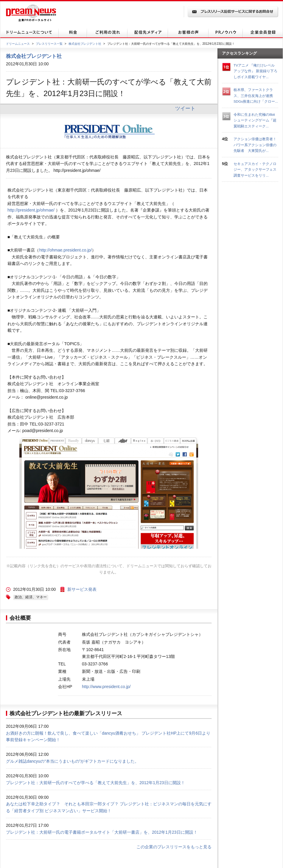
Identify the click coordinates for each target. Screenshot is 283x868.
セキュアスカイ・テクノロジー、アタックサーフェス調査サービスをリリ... (255, 169)
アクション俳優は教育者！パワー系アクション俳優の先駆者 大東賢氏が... (255, 145)
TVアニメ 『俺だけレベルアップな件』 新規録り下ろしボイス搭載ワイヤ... (255, 71)
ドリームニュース (18, 44)
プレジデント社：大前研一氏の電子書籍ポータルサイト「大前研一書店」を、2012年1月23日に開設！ (102, 832)
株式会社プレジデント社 (85, 44)
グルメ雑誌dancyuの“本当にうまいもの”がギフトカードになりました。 (72, 761)
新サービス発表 (82, 589)
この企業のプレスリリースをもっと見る (174, 847)
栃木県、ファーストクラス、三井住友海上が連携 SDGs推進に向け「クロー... (256, 95)
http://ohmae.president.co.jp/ (65, 250)
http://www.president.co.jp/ (106, 687)
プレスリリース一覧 (49, 44)
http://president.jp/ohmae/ (31, 210)
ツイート (185, 108)
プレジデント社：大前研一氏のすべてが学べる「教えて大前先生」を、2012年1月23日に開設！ (95, 783)
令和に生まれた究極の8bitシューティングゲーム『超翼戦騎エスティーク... (255, 120)
